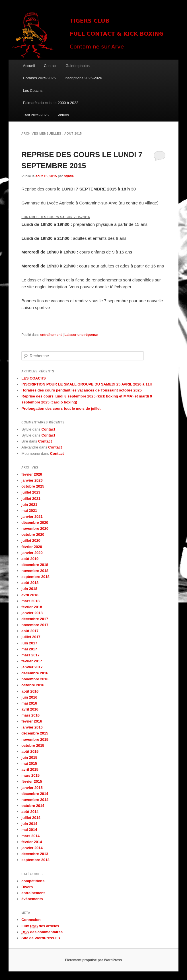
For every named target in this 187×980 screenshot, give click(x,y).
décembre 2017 (35, 619)
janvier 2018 (32, 613)
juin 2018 (29, 589)
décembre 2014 (35, 794)
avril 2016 (30, 709)
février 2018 (32, 607)
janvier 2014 (32, 848)
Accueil (29, 66)
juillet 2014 (31, 818)
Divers (27, 887)
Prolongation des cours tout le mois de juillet (61, 408)
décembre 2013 (35, 854)
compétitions (33, 881)
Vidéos (63, 115)
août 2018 (30, 583)
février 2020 (32, 547)
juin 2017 (29, 643)
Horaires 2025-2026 (39, 78)
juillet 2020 (31, 540)
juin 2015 (29, 757)
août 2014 (30, 812)
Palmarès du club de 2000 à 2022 (51, 103)
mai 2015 (29, 763)
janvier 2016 (32, 727)
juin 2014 (29, 824)
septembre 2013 (35, 860)
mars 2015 (30, 775)
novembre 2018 (35, 571)
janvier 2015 (32, 788)
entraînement (51, 335)
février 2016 (32, 721)
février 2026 (32, 474)
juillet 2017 (31, 637)
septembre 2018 (35, 577)
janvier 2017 (32, 667)
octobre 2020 (33, 534)
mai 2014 (29, 830)
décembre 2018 (35, 565)
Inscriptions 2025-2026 (83, 78)
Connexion (31, 920)
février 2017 (32, 661)
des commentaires (42, 932)
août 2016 (30, 691)
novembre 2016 (35, 679)
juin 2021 (29, 505)
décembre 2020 (35, 523)
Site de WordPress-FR (41, 938)
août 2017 (30, 631)
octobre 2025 (33, 486)
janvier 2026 (32, 480)
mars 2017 (30, 655)
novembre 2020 (35, 528)
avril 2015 (30, 769)
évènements (32, 899)
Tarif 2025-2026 (36, 115)
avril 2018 (30, 595)
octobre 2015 (33, 745)
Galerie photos (78, 66)
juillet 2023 (31, 492)
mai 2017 (29, 649)
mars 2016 (30, 715)
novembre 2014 (35, 800)
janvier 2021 (32, 517)
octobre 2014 (33, 806)
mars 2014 (30, 836)
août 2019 (30, 559)
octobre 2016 (33, 685)
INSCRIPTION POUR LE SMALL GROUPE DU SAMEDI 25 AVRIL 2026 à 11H (87, 384)
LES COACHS (33, 378)
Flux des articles (40, 926)
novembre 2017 (35, 625)
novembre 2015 (35, 739)
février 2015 (32, 781)
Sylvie (69, 176)
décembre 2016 (35, 673)
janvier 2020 (32, 553)
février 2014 (32, 842)
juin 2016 (29, 697)
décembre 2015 (35, 733)
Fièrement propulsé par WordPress (94, 960)
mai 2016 (29, 703)
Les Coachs (33, 91)
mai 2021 (29, 511)
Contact (50, 66)
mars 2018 (30, 601)
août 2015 (30, 751)
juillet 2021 (31, 499)
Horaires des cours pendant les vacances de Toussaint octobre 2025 (81, 390)
